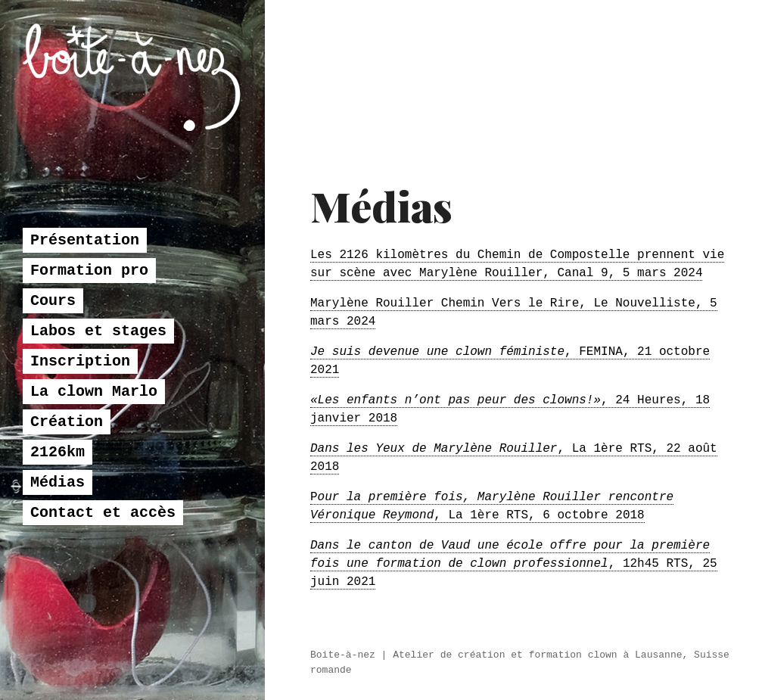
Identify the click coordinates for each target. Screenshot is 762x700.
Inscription (80, 408)
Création (67, 469)
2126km (58, 499)
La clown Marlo (94, 439)
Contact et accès (103, 560)
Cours (53, 348)
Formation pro (89, 317)
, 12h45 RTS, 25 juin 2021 (514, 564)
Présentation (85, 287)
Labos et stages (98, 378)
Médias (58, 529)
